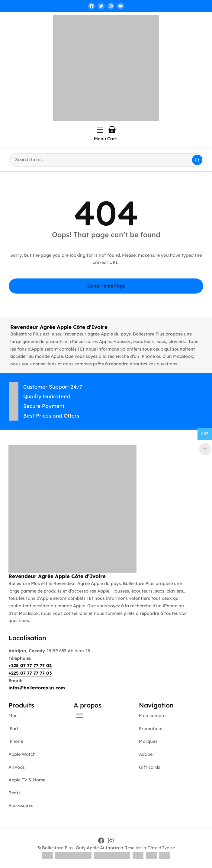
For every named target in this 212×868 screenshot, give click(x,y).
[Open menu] (100, 130)
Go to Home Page (106, 286)
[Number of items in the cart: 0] (112, 130)
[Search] (197, 160)
